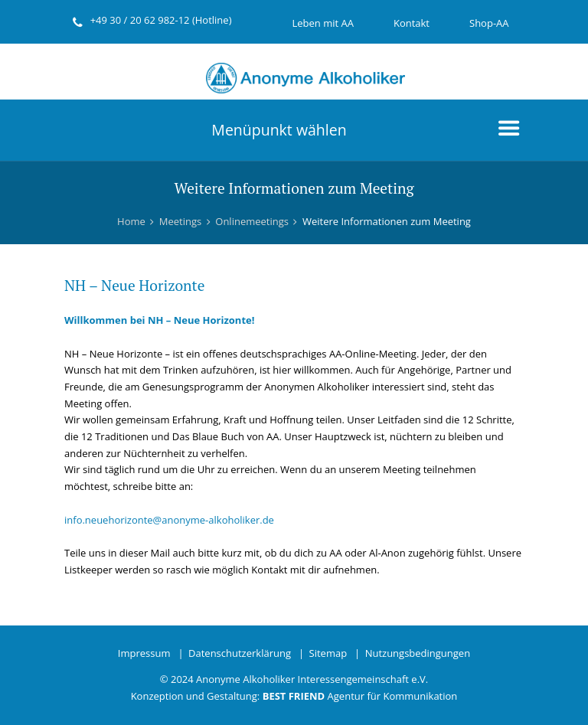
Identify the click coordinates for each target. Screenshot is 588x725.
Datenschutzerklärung (240, 653)
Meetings (180, 221)
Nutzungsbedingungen (418, 653)
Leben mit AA (322, 23)
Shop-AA (489, 23)
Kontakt (412, 23)
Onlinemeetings (252, 221)
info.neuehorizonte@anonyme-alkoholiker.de (169, 520)
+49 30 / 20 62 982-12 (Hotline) (161, 20)
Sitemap (328, 653)
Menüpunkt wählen (279, 130)
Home (131, 221)
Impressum (144, 653)
